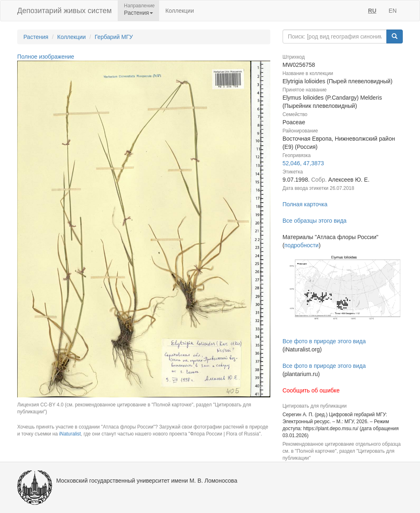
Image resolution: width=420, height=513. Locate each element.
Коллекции (180, 11)
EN (393, 11)
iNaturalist (70, 434)
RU (372, 11)
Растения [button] (138, 13)
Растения (36, 37)
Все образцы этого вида (315, 221)
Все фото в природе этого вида (324, 341)
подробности (301, 245)
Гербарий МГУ (114, 37)
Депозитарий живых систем (64, 11)
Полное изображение (46, 57)
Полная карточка (305, 204)
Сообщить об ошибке (311, 390)
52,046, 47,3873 (303, 163)
